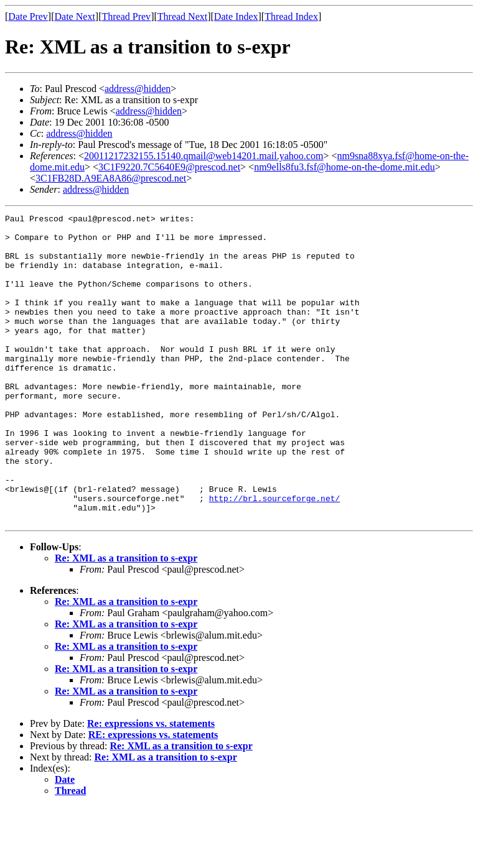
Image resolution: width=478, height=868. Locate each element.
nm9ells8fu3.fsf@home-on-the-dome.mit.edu (344, 167)
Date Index (236, 16)
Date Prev (28, 16)
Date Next (75, 16)
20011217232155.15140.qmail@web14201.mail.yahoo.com (204, 156)
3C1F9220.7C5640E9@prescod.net (169, 167)
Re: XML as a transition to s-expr (126, 620)
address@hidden (138, 89)
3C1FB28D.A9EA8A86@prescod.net (111, 178)
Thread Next (182, 16)
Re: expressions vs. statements (151, 785)
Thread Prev (126, 16)
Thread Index (291, 16)
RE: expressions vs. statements (153, 796)
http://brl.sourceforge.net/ (275, 556)
